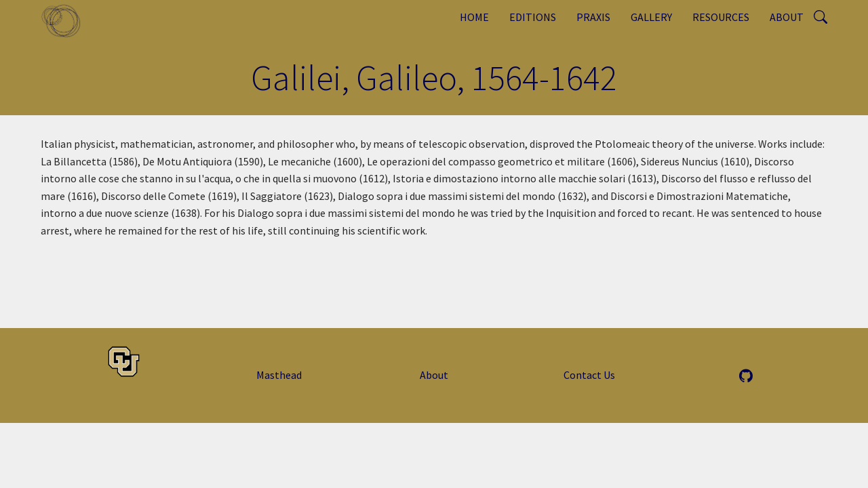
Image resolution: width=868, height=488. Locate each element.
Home (474, 17)
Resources (721, 17)
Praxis (593, 17)
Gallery (651, 17)
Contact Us (589, 375)
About (787, 17)
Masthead (279, 375)
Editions (533, 17)
